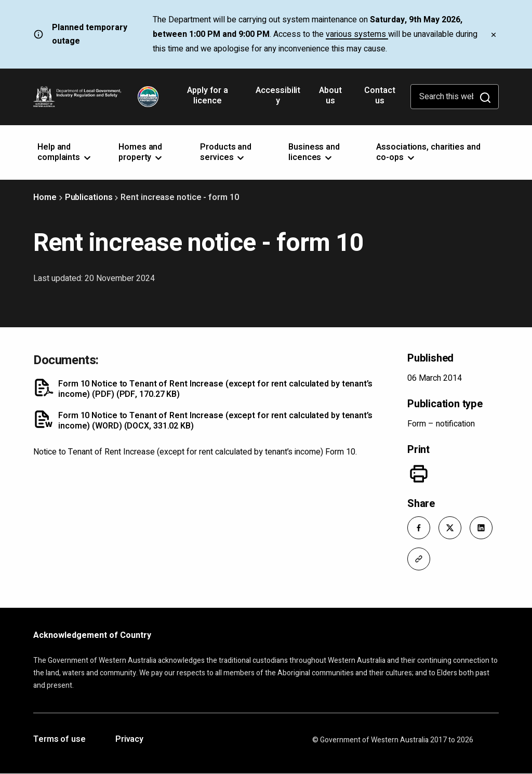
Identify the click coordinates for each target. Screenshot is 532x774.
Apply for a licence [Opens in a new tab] (208, 99)
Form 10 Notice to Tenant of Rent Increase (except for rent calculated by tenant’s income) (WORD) (215, 421)
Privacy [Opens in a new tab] (129, 740)
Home (45, 197)
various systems (357, 34)
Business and (314, 152)
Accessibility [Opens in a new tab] (278, 99)
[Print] (419, 474)
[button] (419, 528)
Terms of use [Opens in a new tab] (59, 740)
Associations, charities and (428, 152)
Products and (226, 152)
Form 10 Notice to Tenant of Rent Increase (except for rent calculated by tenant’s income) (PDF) (215, 389)
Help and (65, 152)
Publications (89, 197)
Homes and (141, 152)
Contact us (380, 96)
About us (330, 96)
